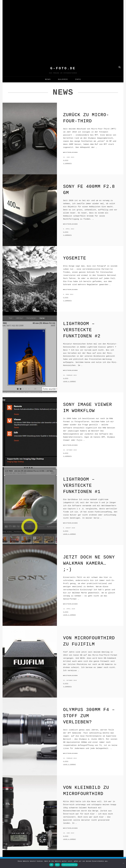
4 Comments (67, 235)
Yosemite (75, 258)
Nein (57, 865)
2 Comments (67, 301)
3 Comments (67, 163)
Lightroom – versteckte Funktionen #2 (82, 330)
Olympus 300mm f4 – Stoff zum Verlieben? (89, 716)
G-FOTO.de (63, 68)
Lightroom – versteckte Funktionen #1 (82, 486)
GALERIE (63, 79)
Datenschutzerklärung (69, 865)
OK (51, 865)
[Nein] (123, 863)
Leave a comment (70, 381)
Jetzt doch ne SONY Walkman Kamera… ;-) (89, 563)
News (48, 79)
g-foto (66, 160)
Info (78, 79)
